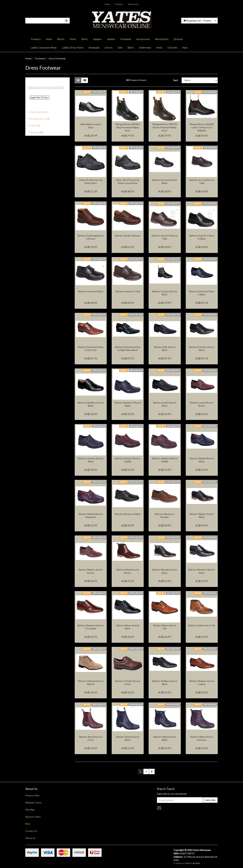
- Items (197, 21)
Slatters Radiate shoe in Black (165, 682)
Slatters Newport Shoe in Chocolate (91, 627)
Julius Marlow (39, 112)
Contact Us (31, 831)
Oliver (35, 126)
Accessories (143, 39)
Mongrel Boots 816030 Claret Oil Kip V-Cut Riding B (202, 127)
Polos (73, 39)
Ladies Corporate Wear (44, 47)
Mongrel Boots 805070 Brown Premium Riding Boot (165, 127)
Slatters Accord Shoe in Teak (202, 181)
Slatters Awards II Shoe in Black (202, 237)
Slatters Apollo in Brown (128, 236)
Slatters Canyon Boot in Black (165, 293)
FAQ (28, 824)
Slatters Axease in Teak (128, 291)
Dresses (178, 39)
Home (107, 4)
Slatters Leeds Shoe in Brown (202, 404)
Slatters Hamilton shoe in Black (91, 404)
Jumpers (97, 39)
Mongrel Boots (40, 119)
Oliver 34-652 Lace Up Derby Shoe (91, 181)
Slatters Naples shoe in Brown (91, 571)
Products (119, 4)
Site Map (30, 810)
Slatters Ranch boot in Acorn (91, 738)
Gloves (109, 47)
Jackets (111, 39)
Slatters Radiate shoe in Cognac (202, 682)
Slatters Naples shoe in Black (202, 515)
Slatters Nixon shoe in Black (128, 627)
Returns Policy (33, 817)
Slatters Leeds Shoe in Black (165, 404)
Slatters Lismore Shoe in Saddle (128, 460)
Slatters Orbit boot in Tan (202, 625)
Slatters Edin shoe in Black (165, 348)
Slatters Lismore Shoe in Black (91, 460)
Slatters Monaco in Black (128, 514)
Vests (159, 47)
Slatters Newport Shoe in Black (202, 571)
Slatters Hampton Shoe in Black (128, 404)
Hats (185, 47)
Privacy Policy (32, 795)
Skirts (131, 47)
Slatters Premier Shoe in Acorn (128, 682)
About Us (30, 838)
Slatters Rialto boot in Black (165, 738)
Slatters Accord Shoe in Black (165, 181)
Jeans (49, 39)
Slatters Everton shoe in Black (202, 348)
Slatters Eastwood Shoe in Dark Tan (91, 348)
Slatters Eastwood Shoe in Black (202, 293)
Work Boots (162, 39)
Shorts (61, 39)
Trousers (36, 39)
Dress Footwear (57, 58)
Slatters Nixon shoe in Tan (165, 627)
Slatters (37, 132)
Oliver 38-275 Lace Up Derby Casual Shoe (128, 181)
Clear (46, 97)
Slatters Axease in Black (91, 291)
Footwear (126, 39)
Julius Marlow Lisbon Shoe (91, 126)
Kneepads (94, 47)
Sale (120, 47)
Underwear (145, 47)
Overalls (172, 47)
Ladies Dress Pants (73, 47)
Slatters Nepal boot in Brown (128, 571)
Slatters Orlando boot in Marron (91, 682)
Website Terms (33, 802)
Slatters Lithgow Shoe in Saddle (165, 460)
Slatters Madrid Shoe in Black (202, 460)
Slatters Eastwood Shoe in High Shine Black (128, 348)
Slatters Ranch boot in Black (128, 738)
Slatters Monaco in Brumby (165, 515)
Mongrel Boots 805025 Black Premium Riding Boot (128, 127)
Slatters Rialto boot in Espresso (202, 738)
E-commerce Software (183, 863)
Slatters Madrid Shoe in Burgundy (91, 515)
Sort (176, 80)
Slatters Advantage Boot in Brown (91, 237)
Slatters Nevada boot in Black (165, 571)
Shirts (84, 39)
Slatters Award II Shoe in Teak (165, 237)
